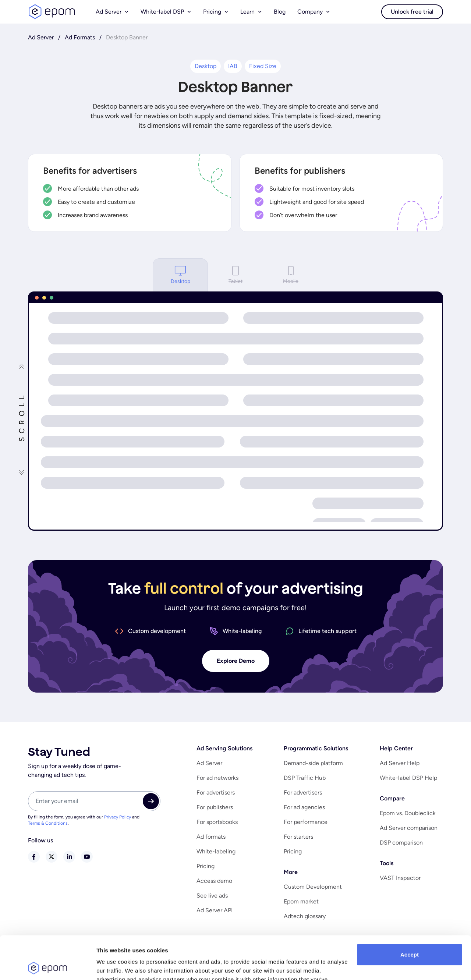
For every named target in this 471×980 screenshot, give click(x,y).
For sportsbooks (217, 822)
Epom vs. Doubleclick (408, 813)
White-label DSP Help (408, 778)
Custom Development (313, 887)
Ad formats (211, 837)
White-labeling (216, 851)
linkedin (69, 857)
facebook (34, 857)
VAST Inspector (400, 878)
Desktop (206, 66)
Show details (114, 965)
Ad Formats (80, 37)
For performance (306, 822)
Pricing (206, 866)
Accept (410, 911)
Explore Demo (236, 661)
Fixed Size (263, 66)
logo (52, 12)
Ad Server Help (400, 763)
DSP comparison (401, 843)
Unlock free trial (412, 12)
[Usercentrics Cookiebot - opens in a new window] (48, 966)
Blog (280, 12)
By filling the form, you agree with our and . (84, 820)
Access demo (214, 881)
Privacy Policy (118, 817)
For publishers (215, 807)
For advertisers (216, 793)
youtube (87, 857)
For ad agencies (304, 807)
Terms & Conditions (48, 823)
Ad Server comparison (409, 828)
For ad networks (217, 778)
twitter (52, 857)
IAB (233, 66)
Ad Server (41, 37)
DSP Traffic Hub (305, 778)
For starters (298, 837)
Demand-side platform (313, 763)
